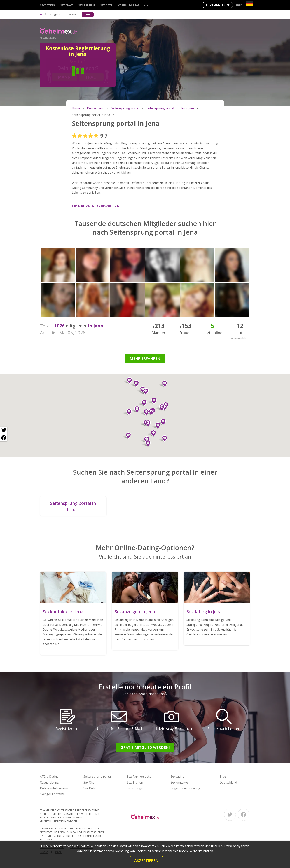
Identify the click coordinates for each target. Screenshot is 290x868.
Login (239, 5)
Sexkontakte (179, 782)
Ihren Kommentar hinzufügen (96, 206)
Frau (91, 77)
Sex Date (106, 5)
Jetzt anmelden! (218, 5)
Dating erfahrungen (54, 788)
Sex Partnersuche (139, 777)
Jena (88, 14)
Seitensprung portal (97, 777)
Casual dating (129, 5)
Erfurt (73, 14)
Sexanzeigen (136, 788)
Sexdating (47, 5)
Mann (64, 77)
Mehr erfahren (145, 358)
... (146, 5)
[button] (152, 433)
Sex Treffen (87, 5)
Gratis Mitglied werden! (145, 747)
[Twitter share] (4, 430)
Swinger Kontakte (52, 794)
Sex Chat (67, 5)
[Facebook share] (4, 438)
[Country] (250, 4)
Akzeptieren (146, 861)
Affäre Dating (49, 777)
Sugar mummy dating (185, 788)
